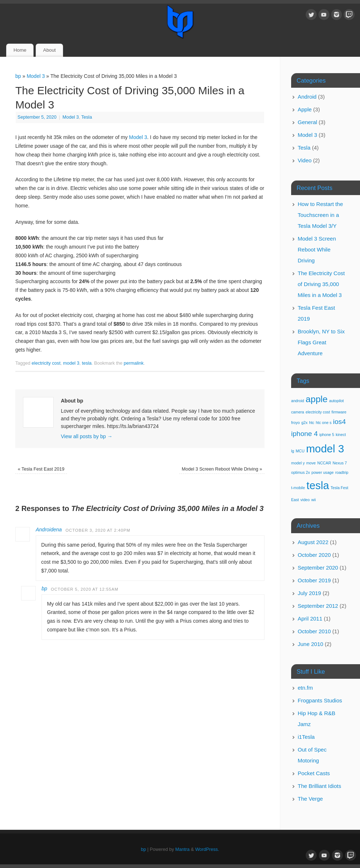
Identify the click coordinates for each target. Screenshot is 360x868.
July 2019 (309, 593)
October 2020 (314, 555)
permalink (134, 363)
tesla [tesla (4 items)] (318, 485)
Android (307, 97)
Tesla (87, 117)
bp (18, 76)
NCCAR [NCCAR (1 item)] (324, 463)
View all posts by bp (87, 436)
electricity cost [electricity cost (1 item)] (318, 412)
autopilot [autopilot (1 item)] (336, 401)
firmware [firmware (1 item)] (339, 412)
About (49, 50)
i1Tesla (306, 737)
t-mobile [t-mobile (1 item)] (298, 488)
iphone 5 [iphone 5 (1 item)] (327, 435)
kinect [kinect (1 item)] (341, 435)
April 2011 (310, 619)
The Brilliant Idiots (319, 786)
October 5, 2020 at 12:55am (85, 589)
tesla (87, 363)
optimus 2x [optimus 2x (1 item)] (301, 472)
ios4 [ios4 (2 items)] (339, 422)
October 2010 (314, 631)
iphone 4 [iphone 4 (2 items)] (304, 434)
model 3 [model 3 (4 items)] (325, 449)
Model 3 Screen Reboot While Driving (222, 469)
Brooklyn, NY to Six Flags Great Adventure (321, 342)
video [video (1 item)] (305, 500)
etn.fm (305, 688)
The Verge (310, 799)
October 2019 (314, 580)
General (307, 122)
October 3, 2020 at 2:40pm (98, 530)
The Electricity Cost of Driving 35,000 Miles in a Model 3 (321, 284)
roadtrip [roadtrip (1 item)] (342, 472)
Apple (305, 109)
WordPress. (207, 849)
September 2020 (318, 568)
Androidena (49, 530)
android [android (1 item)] (298, 401)
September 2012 (318, 606)
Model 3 (36, 76)
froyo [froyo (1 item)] (296, 423)
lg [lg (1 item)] (293, 451)
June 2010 (310, 644)
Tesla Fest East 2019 (41, 469)
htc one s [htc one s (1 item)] (324, 423)
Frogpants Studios (320, 700)
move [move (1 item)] (311, 463)
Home (20, 50)
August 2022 (313, 542)
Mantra (182, 849)
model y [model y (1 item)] (298, 463)
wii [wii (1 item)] (313, 500)
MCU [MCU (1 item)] (300, 451)
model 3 (71, 363)
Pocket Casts (314, 773)
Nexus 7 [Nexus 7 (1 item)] (340, 463)
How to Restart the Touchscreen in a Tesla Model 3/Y (320, 215)
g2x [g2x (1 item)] (304, 423)
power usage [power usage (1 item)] (323, 472)
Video (305, 160)
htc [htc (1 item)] (312, 423)
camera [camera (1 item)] (298, 412)
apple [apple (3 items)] (317, 399)
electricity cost (46, 363)
